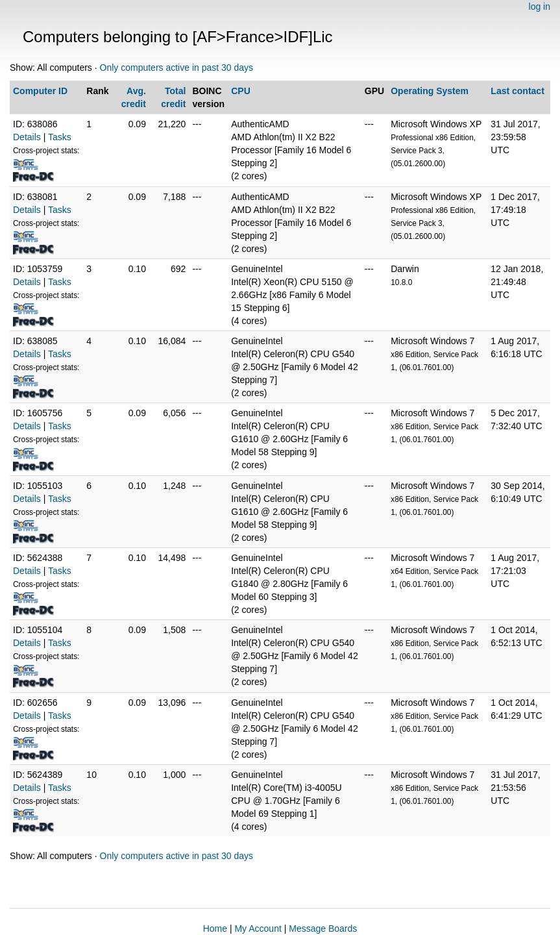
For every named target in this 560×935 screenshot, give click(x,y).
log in (540, 6)
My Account (258, 929)
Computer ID (40, 91)
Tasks (60, 137)
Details (27, 137)
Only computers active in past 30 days (177, 68)
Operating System (430, 91)
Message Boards (323, 929)
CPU (241, 91)
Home (215, 929)
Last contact (517, 91)
